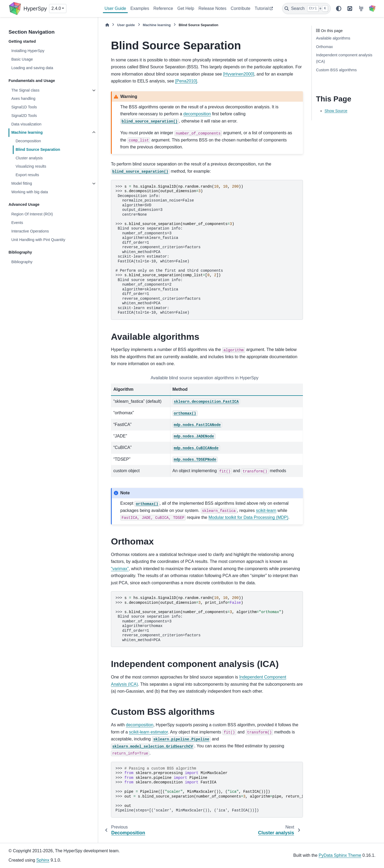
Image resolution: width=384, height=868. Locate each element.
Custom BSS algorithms (336, 70)
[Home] (107, 25)
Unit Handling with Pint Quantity (38, 240)
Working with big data (29, 192)
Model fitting (22, 183)
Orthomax (324, 47)
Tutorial (262, 8)
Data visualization (26, 124)
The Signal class (25, 90)
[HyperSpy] (372, 9)
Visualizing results (31, 166)
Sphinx (43, 860)
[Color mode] (339, 9)
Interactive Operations (30, 231)
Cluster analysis (29, 158)
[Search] (306, 9)
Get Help (186, 8)
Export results (27, 175)
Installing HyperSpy (28, 51)
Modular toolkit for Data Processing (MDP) (249, 517)
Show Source (336, 111)
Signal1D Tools (24, 107)
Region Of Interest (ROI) (32, 214)
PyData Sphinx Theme (340, 855)
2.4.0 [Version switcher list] (56, 8)
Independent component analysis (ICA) (344, 58)
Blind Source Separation (38, 149)
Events (17, 223)
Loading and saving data (32, 68)
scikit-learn (266, 510)
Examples (140, 8)
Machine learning (27, 132)
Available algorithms (333, 38)
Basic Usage (22, 59)
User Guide (115, 8)
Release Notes (212, 8)
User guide (126, 25)
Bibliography (22, 262)
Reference (163, 8)
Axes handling (23, 98)
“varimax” (120, 569)
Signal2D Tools (24, 116)
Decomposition (28, 141)
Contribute (241, 8)
